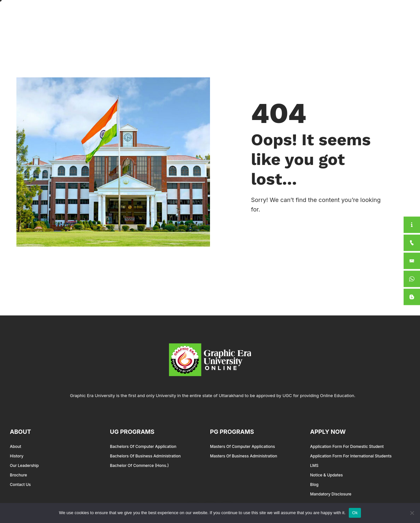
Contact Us (20, 484)
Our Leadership (24, 465)
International (284, 14)
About (202, 14)
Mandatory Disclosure (331, 494)
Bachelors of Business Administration (145, 456)
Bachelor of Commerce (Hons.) (139, 465)
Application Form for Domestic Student (347, 446)
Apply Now (375, 14)
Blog (314, 484)
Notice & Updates (326, 475)
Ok (355, 513)
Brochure (18, 475)
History (17, 456)
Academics (241, 14)
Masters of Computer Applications (242, 446)
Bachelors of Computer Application (143, 446)
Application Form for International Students (351, 456)
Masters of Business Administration (244, 456)
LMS (314, 465)
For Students (329, 14)
